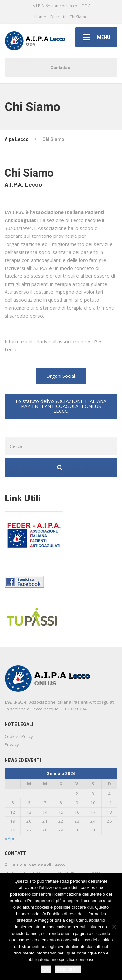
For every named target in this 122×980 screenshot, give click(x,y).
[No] (114, 927)
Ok (46, 969)
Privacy (12, 744)
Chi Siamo (78, 17)
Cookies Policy (19, 736)
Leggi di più (68, 969)
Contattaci (61, 68)
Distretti (58, 17)
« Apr (10, 838)
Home (40, 17)
